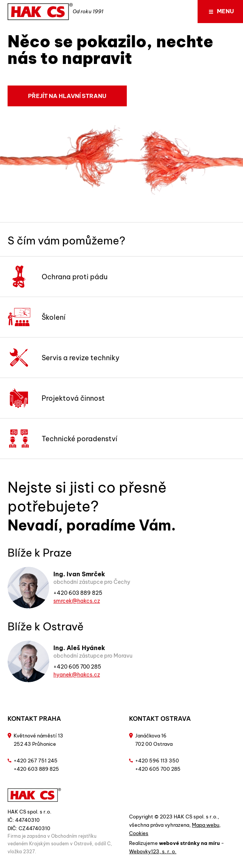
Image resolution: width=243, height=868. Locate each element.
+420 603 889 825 (78, 593)
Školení (37, 317)
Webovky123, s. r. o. (153, 851)
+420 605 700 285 (77, 667)
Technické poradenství (62, 439)
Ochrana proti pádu (58, 277)
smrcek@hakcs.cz (77, 601)
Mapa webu (206, 825)
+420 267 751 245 (36, 761)
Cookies (139, 833)
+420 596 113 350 (157, 761)
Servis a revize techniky (64, 358)
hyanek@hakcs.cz (77, 675)
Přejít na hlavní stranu (67, 96)
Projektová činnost (56, 398)
